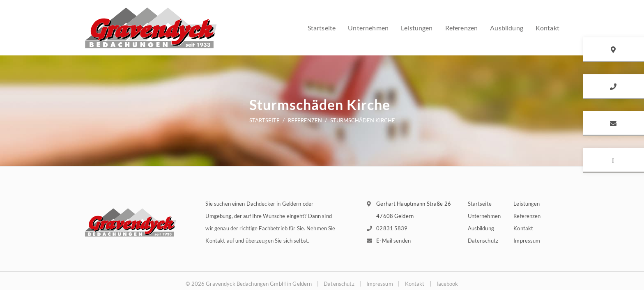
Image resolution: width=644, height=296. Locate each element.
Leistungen (417, 28)
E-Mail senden (393, 241)
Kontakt (523, 228)
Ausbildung (481, 228)
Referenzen (462, 28)
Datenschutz (483, 241)
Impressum (527, 241)
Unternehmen (368, 28)
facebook (447, 284)
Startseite (322, 28)
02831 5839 (392, 228)
